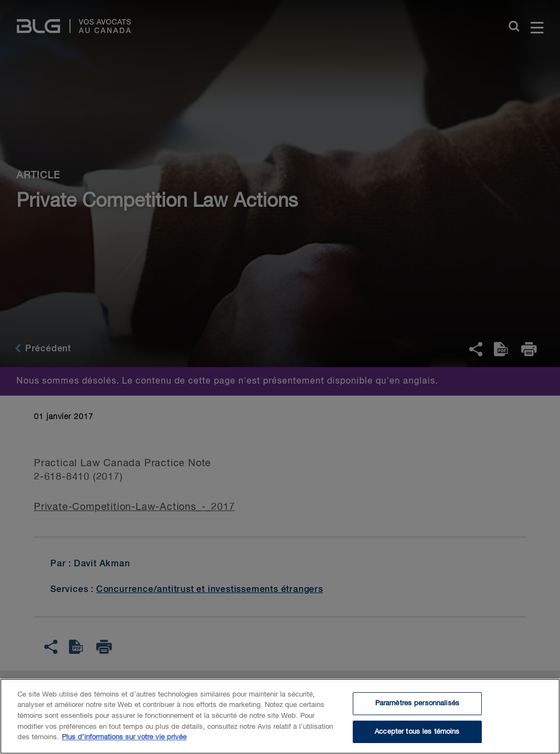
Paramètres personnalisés (417, 710)
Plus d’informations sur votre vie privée (124, 744)
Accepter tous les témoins (417, 738)
